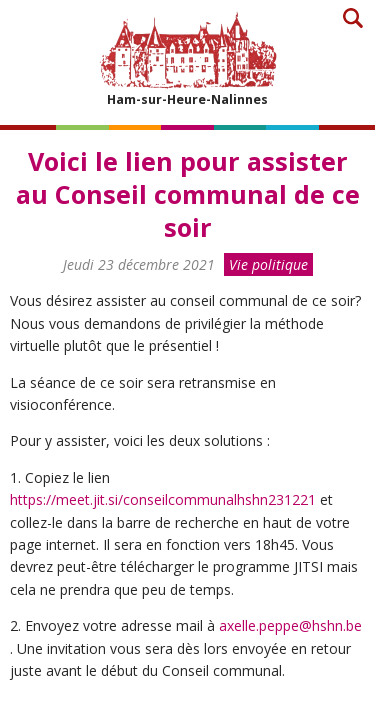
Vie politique (268, 264)
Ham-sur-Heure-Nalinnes (188, 58)
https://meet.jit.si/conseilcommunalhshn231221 (165, 499)
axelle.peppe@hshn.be (290, 625)
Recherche (352, 17)
